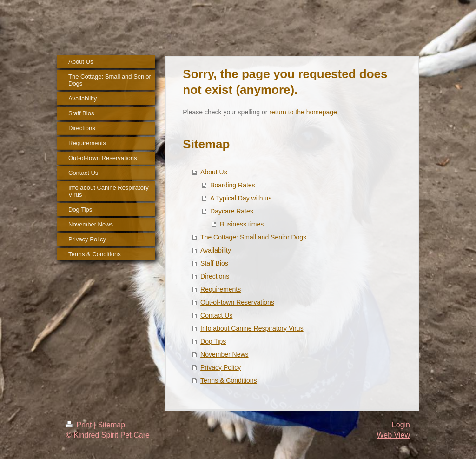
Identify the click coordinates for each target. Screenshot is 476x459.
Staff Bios (214, 263)
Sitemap (111, 425)
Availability (216, 250)
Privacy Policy (221, 367)
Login (401, 425)
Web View (393, 435)
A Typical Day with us (241, 198)
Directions (215, 276)
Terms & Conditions (228, 380)
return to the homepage (303, 112)
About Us (214, 172)
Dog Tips (213, 341)
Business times (242, 224)
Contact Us (216, 315)
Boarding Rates (233, 185)
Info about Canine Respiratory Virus (252, 328)
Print (80, 425)
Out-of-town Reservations (237, 302)
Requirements (221, 289)
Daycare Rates (232, 211)
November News (224, 354)
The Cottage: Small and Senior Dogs (253, 237)
